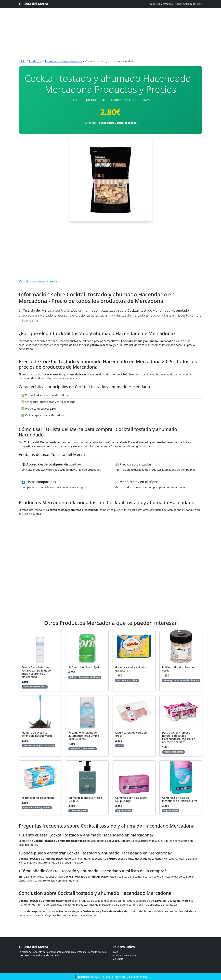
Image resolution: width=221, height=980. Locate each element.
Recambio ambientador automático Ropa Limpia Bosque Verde (84, 736)
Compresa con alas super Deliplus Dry (131, 799)
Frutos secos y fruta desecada (64, 61)
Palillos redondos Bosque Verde (178, 669)
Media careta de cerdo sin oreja (131, 734)
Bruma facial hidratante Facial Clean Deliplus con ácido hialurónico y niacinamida (37, 672)
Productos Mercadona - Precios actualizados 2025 (176, 4)
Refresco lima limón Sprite (85, 667)
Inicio (22, 61)
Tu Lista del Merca (33, 4)
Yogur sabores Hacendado (38, 798)
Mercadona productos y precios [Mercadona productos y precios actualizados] (38, 281)
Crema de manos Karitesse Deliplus (85, 799)
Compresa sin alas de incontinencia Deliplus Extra (180, 799)
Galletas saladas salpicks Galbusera (131, 669)
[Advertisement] (99, 23)
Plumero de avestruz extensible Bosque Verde (37, 734)
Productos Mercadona (124, 955)
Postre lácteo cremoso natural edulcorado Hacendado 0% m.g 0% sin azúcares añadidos (179, 737)
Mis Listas (118, 959)
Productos (35, 61)
